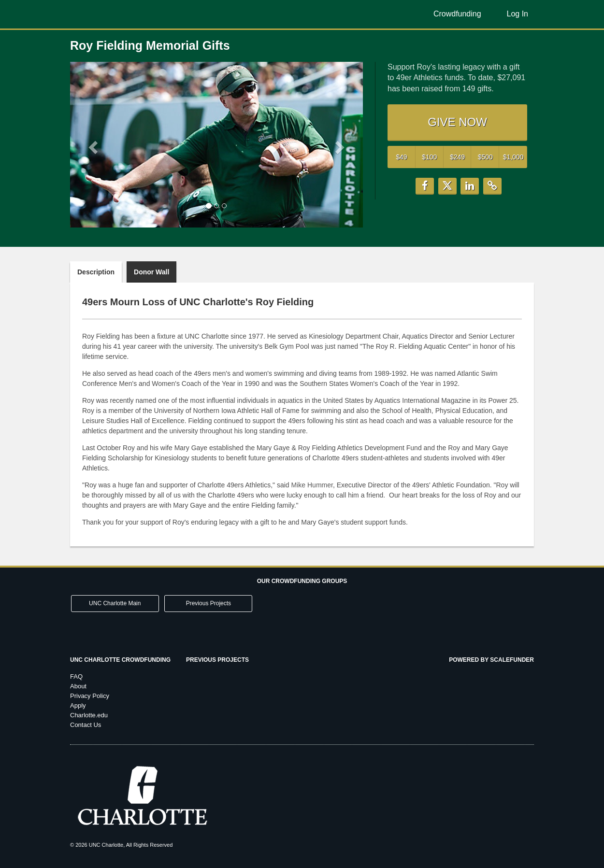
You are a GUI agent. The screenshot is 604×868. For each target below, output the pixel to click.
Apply (78, 705)
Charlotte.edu (89, 715)
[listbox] (216, 145)
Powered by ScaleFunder (491, 660)
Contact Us (86, 725)
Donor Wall (151, 272)
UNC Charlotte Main (115, 603)
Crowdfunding (457, 14)
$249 (457, 157)
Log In (518, 14)
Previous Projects (209, 603)
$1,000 (513, 157)
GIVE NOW (457, 122)
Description (96, 272)
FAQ (76, 676)
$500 (485, 157)
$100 (429, 157)
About (78, 686)
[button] (92, 144)
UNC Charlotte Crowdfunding (120, 660)
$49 (401, 157)
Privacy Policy (90, 696)
